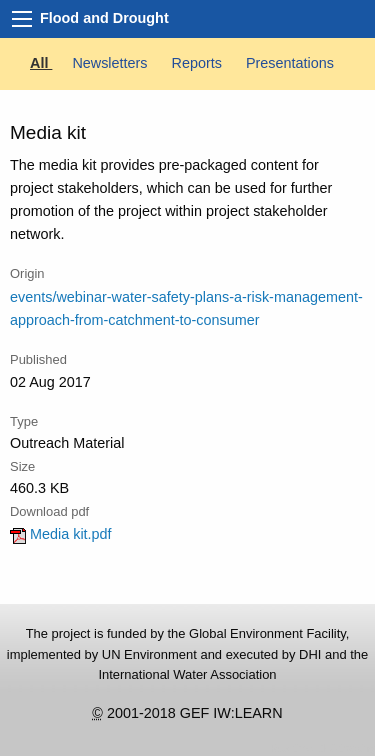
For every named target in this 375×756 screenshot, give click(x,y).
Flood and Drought (104, 18)
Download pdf (49, 511)
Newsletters (111, 63)
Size (22, 466)
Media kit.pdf (61, 534)
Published (38, 359)
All (41, 63)
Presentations (290, 63)
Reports (199, 63)
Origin (27, 273)
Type (24, 421)
